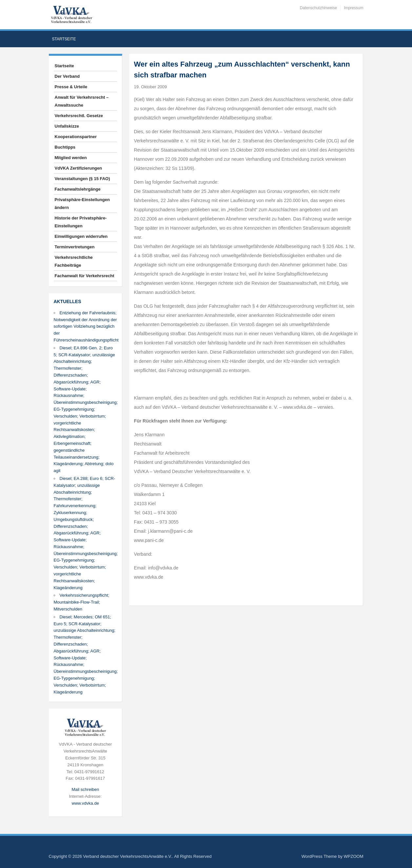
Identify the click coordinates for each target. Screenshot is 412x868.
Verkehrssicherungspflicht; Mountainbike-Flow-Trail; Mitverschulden (82, 602)
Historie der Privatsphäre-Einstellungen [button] (81, 222)
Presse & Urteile (71, 87)
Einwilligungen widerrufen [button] (81, 236)
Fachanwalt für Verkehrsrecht (85, 276)
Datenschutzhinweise (318, 8)
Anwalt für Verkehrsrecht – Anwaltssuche (82, 101)
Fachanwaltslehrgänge (78, 189)
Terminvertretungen (75, 247)
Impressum (353, 8)
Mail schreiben (85, 789)
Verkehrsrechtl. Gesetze (79, 116)
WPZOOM (354, 856)
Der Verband (67, 76)
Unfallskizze (67, 126)
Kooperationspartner (76, 137)
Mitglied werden (71, 158)
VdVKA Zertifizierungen (78, 168)
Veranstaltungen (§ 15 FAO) (82, 179)
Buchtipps (65, 147)
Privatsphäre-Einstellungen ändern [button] (82, 204)
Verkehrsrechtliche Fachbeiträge (74, 261)
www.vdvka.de (85, 803)
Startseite (64, 39)
